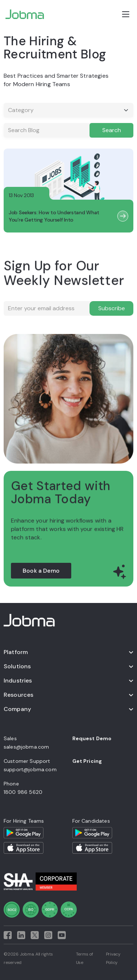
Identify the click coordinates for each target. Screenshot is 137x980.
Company (17, 709)
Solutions (17, 666)
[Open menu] (126, 14)
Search (112, 130)
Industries (18, 681)
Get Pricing (87, 761)
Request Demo (92, 738)
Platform (16, 652)
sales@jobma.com (26, 747)
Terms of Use (85, 958)
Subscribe (112, 308)
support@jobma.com (30, 769)
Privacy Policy (113, 958)
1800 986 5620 (23, 792)
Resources (18, 695)
